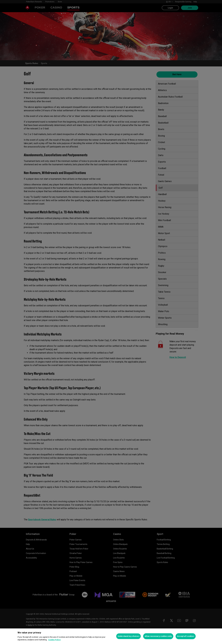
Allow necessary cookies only (158, 636)
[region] (111, 636)
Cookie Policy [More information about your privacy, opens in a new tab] (54, 640)
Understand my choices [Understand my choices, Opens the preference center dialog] (128, 636)
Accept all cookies (186, 636)
